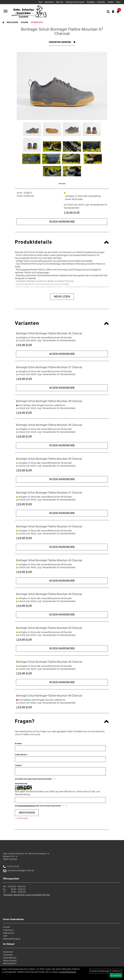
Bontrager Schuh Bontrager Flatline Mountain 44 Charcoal (49, 594)
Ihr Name (18, 743)
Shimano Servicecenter (75, 2)
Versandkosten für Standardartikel (58, 340)
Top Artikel (8, 955)
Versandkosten (10, 958)
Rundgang (91, 2)
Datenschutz (9, 933)
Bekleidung (12, 22)
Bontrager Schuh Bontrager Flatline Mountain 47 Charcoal (62, 31)
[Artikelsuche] (108, 12)
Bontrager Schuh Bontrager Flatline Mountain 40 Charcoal (49, 459)
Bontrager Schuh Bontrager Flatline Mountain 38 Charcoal (49, 401)
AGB (5, 936)
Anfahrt (110, 2)
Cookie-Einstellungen (100, 971)
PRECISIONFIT (10, 963)
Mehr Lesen (62, 297)
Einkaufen (101, 2)
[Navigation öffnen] (6, 11)
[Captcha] (60, 800)
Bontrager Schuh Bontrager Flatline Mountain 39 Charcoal (49, 425)
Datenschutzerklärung (26, 806)
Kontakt (6, 927)
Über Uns (60, 2)
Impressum (8, 930)
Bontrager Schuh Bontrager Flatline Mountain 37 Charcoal (49, 367)
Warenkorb (49, 2)
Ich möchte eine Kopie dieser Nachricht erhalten (33, 779)
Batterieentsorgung (12, 939)
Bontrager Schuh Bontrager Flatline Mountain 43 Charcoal (49, 560)
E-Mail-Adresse (21, 755)
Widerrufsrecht (10, 961)
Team (118, 2)
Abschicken (27, 813)
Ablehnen (117, 971)
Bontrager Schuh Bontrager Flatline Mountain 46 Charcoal (49, 662)
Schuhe (24, 22)
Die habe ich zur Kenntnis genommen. (38, 806)
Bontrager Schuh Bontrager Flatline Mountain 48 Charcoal (49, 696)
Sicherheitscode (21, 784)
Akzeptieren (116, 975)
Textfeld (18, 765)
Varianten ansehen (60, 42)
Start (40, 2)
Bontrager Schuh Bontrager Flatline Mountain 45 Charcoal (49, 628)
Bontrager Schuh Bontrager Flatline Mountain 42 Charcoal (49, 526)
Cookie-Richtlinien (68, 972)
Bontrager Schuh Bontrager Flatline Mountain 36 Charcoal (49, 333)
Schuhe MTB (37, 22)
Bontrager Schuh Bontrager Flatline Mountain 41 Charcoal (49, 493)
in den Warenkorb (62, 222)
